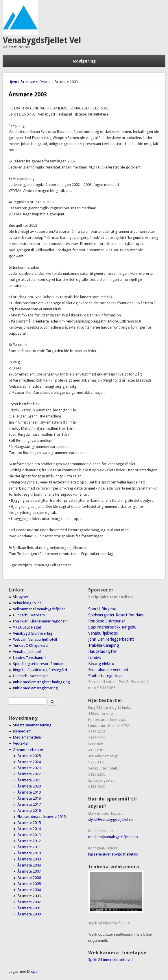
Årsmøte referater (36, 82)
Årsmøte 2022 (29, 774)
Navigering (84, 61)
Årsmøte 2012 (29, 841)
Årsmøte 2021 (29, 780)
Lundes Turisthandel (30, 658)
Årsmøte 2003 (29, 896)
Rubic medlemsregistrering (35, 688)
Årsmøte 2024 (29, 762)
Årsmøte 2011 (29, 847)
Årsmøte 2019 (29, 792)
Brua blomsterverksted (108, 670)
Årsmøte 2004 (29, 890)
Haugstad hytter (103, 651)
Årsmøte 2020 (29, 786)
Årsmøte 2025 (29, 756)
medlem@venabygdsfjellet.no (113, 837)
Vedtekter (21, 743)
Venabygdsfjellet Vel (42, 40)
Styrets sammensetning (32, 725)
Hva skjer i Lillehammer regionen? (41, 621)
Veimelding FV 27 (27, 603)
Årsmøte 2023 (29, 768)
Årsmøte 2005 (29, 884)
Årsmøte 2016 (29, 810)
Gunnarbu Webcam (29, 615)
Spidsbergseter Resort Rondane (116, 615)
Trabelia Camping (104, 645)
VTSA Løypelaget (27, 627)
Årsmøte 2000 (29, 914)
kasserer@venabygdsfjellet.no (113, 854)
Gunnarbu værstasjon (31, 676)
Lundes (95, 657)
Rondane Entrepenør (107, 621)
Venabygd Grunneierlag (33, 633)
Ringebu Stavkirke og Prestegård (40, 670)
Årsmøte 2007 (29, 871)
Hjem (13, 82)
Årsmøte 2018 (29, 798)
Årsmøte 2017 (29, 804)
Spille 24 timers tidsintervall (111, 960)
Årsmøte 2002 (29, 902)
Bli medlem (22, 731)
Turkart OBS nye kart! (30, 645)
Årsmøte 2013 (29, 835)
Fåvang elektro (101, 664)
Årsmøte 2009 (29, 859)
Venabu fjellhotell (27, 652)
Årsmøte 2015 (29, 823)
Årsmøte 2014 (29, 829)
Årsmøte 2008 (29, 865)
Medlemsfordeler (28, 737)
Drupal (33, 971)
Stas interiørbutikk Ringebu (112, 627)
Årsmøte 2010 (29, 853)
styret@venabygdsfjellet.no (111, 819)
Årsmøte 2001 (29, 908)
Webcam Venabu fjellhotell (35, 639)
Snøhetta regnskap (105, 676)
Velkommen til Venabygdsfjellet (39, 609)
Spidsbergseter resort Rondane (39, 664)
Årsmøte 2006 (29, 878)
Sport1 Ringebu (102, 609)
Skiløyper (21, 597)
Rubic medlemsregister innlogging (41, 682)
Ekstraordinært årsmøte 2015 (41, 817)
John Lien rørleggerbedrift (111, 639)
